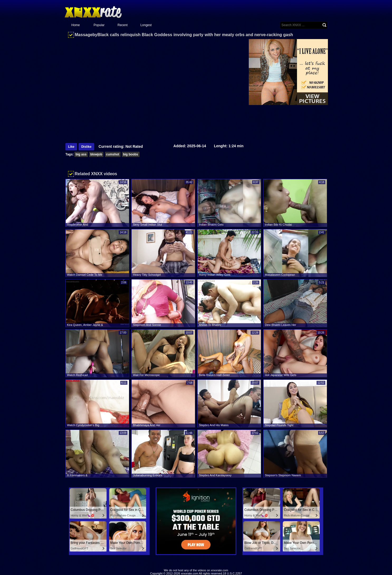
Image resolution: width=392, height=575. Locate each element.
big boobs (130, 154)
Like (71, 147)
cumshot (113, 154)
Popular (99, 25)
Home (75, 25)
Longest (146, 25)
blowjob (96, 154)
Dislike (86, 147)
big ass (81, 154)
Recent (122, 25)
